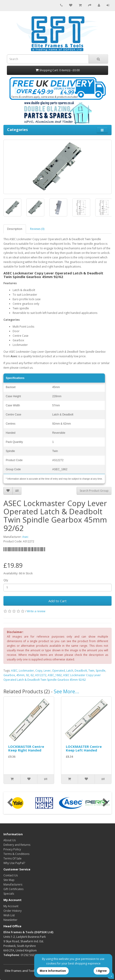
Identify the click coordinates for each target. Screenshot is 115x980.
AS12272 (41, 675)
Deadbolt (81, 671)
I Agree (102, 971)
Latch (70, 671)
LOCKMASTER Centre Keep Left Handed (84, 748)
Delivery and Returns (17, 845)
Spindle (101, 671)
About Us (10, 840)
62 (32, 675)
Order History (13, 911)
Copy (39, 671)
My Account (11, 906)
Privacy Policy (12, 849)
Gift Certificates (13, 889)
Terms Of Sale (13, 858)
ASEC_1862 (55, 675)
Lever (47, 671)
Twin (91, 671)
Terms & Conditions (16, 854)
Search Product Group (94, 491)
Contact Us (11, 875)
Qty (6, 580)
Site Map (9, 880)
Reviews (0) (37, 229)
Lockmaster (26, 671)
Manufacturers (13, 884)
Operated (59, 671)
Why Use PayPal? (14, 863)
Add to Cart (57, 601)
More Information (53, 971)
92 (28, 675)
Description (15, 229)
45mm (20, 675)
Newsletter (10, 920)
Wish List (9, 915)
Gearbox (9, 675)
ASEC (14, 671)
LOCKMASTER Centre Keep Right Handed (26, 748)
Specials (9, 894)
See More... (66, 691)
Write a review (36, 611)
